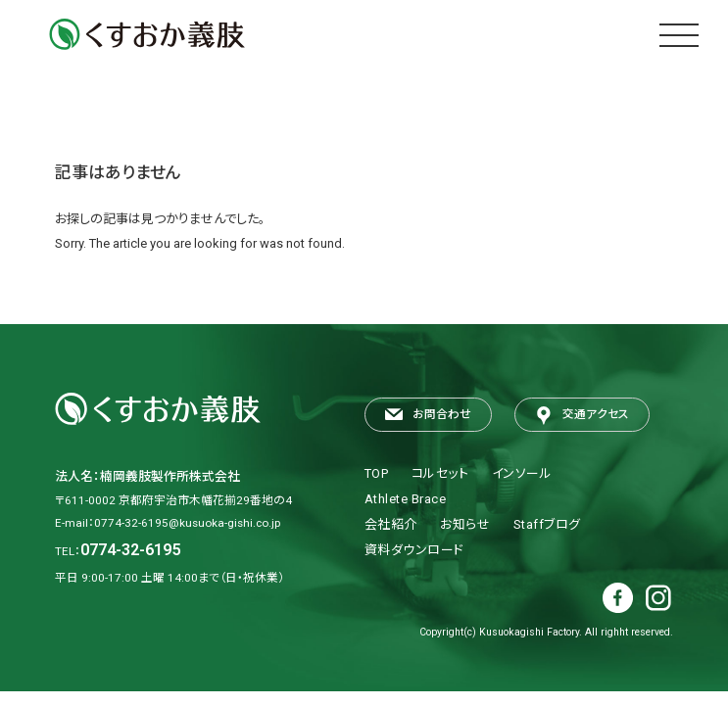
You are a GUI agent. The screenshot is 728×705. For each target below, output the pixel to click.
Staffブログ (547, 524)
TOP (377, 473)
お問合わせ (428, 416)
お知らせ (465, 524)
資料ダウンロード (414, 550)
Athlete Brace (406, 499)
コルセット (440, 473)
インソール (522, 473)
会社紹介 (391, 524)
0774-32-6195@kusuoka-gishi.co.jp (187, 523)
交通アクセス (582, 416)
